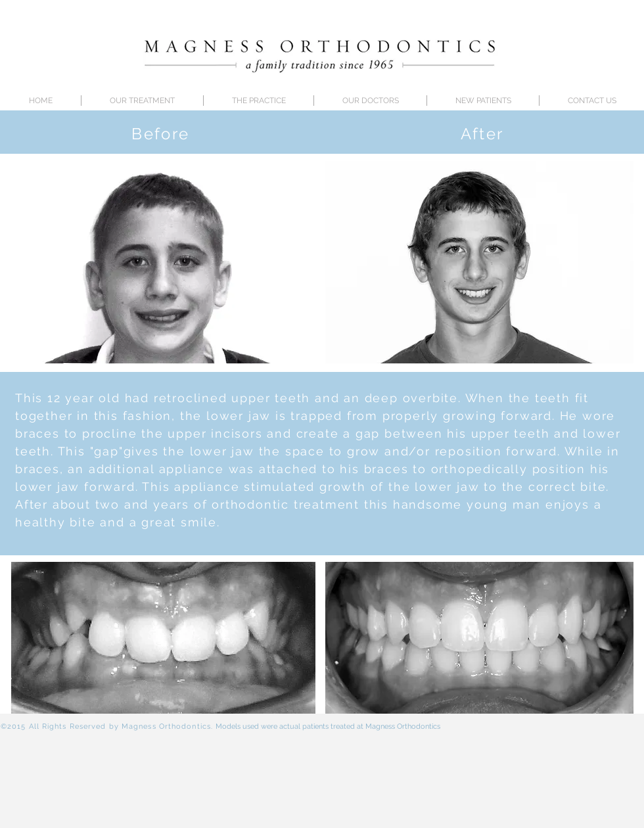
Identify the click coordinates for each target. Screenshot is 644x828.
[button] (370, 101)
